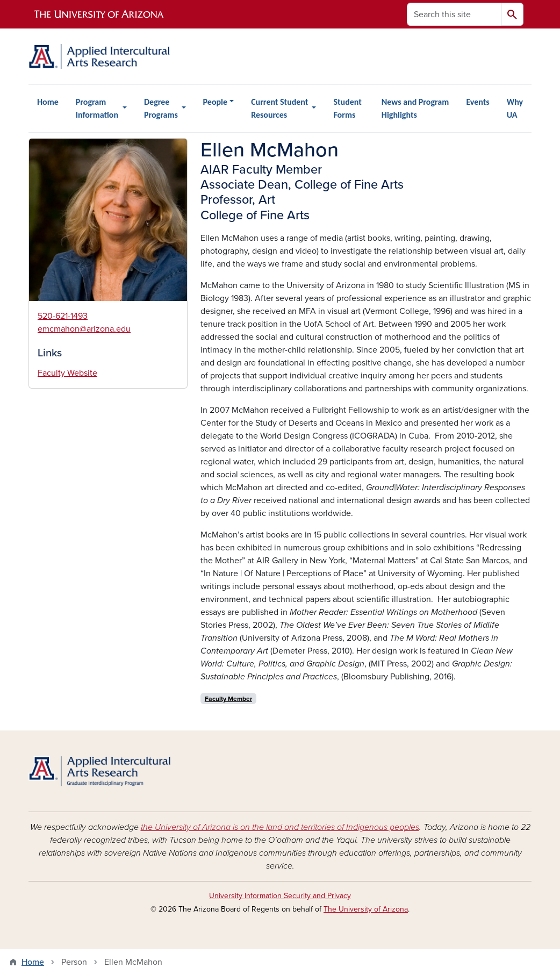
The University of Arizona (366, 909)
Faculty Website (67, 373)
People (215, 102)
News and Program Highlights (415, 108)
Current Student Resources (279, 108)
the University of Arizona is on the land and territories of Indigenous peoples (280, 827)
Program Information (97, 108)
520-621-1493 (63, 316)
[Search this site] (454, 14)
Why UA (515, 108)
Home (48, 102)
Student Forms (347, 108)
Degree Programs (161, 108)
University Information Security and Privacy (280, 896)
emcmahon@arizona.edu (84, 329)
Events (478, 102)
